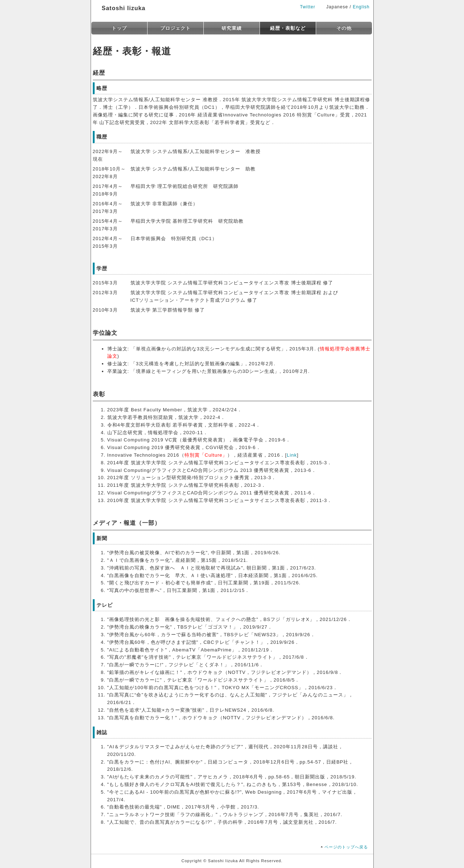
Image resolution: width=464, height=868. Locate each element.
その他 (344, 28)
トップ (119, 28)
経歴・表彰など (288, 28)
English (361, 7)
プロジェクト (175, 28)
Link (292, 455)
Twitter (307, 7)
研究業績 (232, 28)
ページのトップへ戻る (346, 847)
